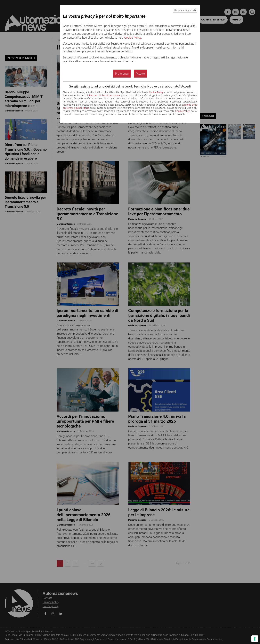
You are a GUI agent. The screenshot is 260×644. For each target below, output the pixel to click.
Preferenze (122, 74)
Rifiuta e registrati (185, 10)
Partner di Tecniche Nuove (105, 95)
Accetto (140, 74)
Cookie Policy (133, 38)
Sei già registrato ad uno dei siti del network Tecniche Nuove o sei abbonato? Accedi (130, 86)
